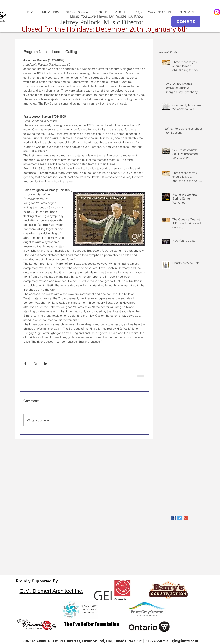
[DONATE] (186, 22)
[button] (121, 12)
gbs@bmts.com (185, 641)
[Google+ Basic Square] (186, 518)
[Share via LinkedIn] (46, 364)
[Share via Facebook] (25, 364)
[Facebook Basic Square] (174, 518)
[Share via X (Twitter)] (36, 364)
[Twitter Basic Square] (180, 518)
